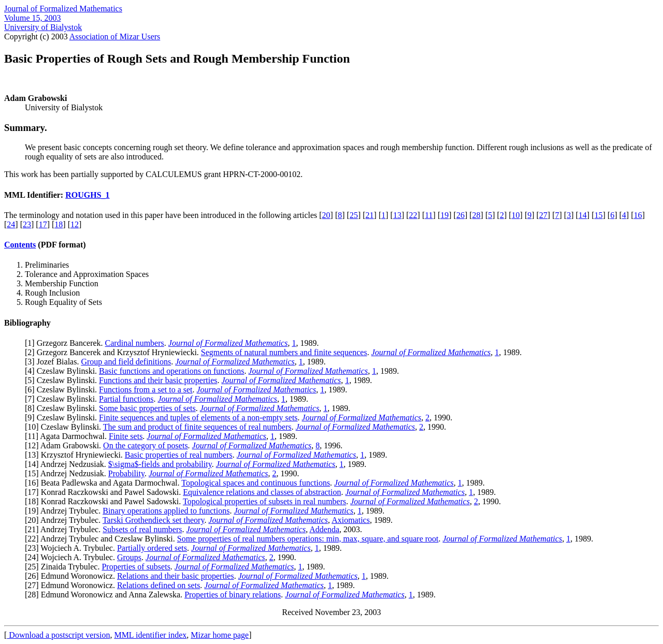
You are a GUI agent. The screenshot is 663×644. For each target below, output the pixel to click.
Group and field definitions (126, 362)
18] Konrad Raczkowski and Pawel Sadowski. (105, 501)
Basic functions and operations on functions (171, 371)
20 (326, 215)
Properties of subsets (136, 567)
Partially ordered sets (152, 548)
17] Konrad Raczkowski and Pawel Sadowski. (105, 492)
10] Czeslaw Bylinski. (65, 427)
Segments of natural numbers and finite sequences (284, 352)
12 (75, 224)
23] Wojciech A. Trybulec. (72, 548)
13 (397, 215)
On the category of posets (146, 445)
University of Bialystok (43, 27)
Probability (126, 473)
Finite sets (126, 436)
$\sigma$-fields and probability (160, 464)
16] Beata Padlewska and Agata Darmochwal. (104, 483)
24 (11, 224)
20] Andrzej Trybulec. (65, 520)
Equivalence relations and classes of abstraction (262, 492)
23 (27, 224)
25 (354, 215)
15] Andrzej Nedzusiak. (68, 473)
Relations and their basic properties (176, 576)
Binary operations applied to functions (166, 511)
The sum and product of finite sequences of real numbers (197, 427)
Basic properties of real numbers (179, 455)
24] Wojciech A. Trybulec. (72, 557)
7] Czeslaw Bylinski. (63, 399)
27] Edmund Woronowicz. (72, 585)
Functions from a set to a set (146, 390)
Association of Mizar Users (115, 36)
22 (413, 215)
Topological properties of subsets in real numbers (264, 501)
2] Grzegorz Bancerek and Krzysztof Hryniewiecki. (114, 352)
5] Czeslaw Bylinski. (63, 380)
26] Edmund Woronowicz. (72, 576)
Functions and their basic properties (158, 380)
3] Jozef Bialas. (54, 362)
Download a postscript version (58, 635)
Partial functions (126, 399)
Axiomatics (351, 520)
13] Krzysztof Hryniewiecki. (76, 455)
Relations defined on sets (158, 585)
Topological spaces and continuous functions (256, 483)
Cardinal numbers (135, 343)
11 (429, 215)
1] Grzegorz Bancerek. (66, 343)
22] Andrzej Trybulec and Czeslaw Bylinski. (102, 539)
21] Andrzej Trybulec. (65, 529)
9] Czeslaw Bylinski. (63, 418)
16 (638, 215)
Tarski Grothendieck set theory (153, 520)
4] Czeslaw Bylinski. (63, 371)
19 (444, 215)
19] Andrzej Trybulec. (65, 511)
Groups (129, 557)
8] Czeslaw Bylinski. (63, 408)
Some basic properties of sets (147, 408)
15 (598, 215)
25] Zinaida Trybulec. (64, 567)
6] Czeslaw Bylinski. (63, 390)
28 (477, 215)
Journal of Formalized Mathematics (63, 9)
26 (460, 215)
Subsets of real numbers (142, 529)
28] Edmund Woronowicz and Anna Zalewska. (106, 595)
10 (516, 215)
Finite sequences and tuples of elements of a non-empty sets (198, 418)
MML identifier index (150, 635)
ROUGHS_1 (87, 195)
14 (583, 215)
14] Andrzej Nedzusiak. (68, 464)
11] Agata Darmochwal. (68, 436)
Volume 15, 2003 (32, 18)
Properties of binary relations (233, 595)
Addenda (324, 529)
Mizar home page (220, 635)
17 (43, 224)
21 (370, 215)
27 (543, 215)
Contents (20, 245)
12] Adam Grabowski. (65, 445)
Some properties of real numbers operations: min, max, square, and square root (308, 539)
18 (59, 224)
